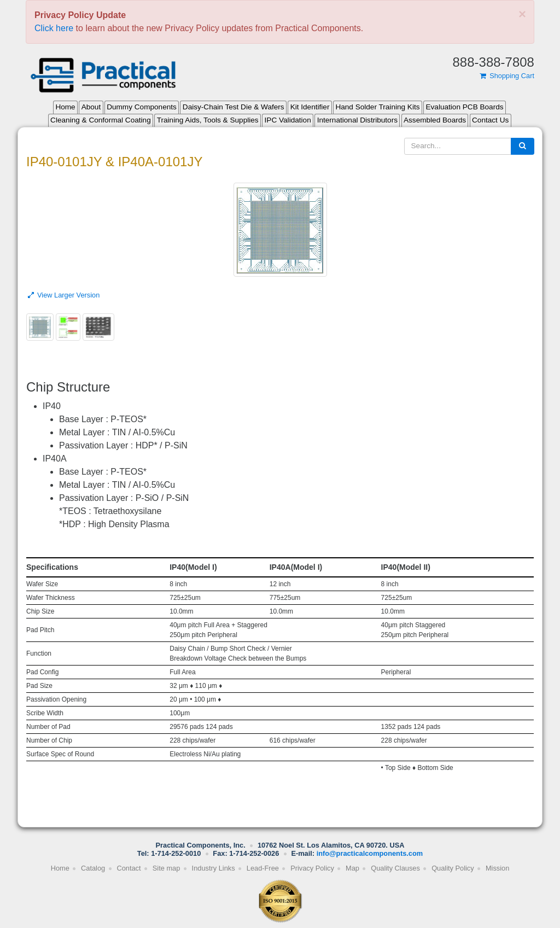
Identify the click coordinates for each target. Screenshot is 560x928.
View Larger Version (63, 295)
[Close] (522, 14)
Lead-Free (263, 868)
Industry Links (214, 868)
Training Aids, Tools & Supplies (208, 120)
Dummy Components (142, 107)
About (91, 107)
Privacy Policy (312, 868)
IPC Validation (288, 120)
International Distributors (357, 120)
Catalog (93, 868)
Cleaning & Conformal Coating (101, 120)
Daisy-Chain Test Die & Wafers (234, 107)
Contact (129, 868)
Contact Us (490, 120)
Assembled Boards (435, 120)
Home (65, 107)
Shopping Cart (506, 76)
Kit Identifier (310, 107)
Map (352, 868)
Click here (54, 28)
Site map (167, 868)
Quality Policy (453, 868)
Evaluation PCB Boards (465, 107)
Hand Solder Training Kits (377, 107)
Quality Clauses (395, 868)
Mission (497, 868)
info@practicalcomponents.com (370, 853)
